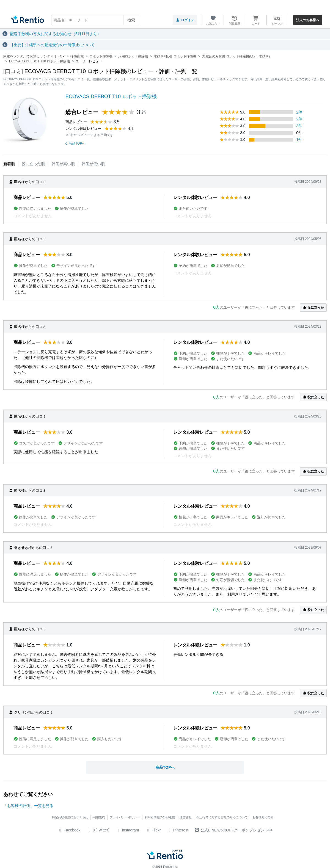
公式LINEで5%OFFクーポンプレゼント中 (234, 830)
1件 (299, 140)
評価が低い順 (93, 164)
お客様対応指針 (263, 817)
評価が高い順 (63, 164)
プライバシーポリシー (125, 817)
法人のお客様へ (308, 20)
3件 (299, 126)
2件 (299, 112)
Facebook (69, 830)
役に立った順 (33, 164)
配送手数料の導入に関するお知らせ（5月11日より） (55, 34)
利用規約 (99, 817)
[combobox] (95, 20)
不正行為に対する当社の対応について (222, 817)
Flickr (153, 830)
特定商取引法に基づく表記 (70, 817)
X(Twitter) (98, 830)
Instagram (128, 830)
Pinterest (178, 830)
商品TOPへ (75, 143)
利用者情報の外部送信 (160, 817)
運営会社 (186, 817)
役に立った (313, 308)
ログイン (185, 20)
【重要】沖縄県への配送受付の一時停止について (52, 45)
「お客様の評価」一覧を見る (28, 806)
